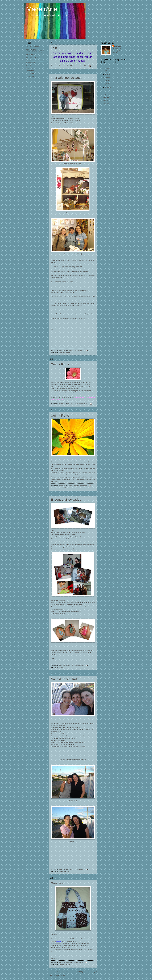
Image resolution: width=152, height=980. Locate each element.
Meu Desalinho (31, 63)
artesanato (62, 353)
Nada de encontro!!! (65, 679)
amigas (61, 871)
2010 (105, 91)
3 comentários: (79, 963)
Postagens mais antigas (87, 972)
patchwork (62, 965)
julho (107, 68)
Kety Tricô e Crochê (32, 57)
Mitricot (29, 65)
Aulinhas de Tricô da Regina (35, 52)
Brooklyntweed (31, 55)
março (107, 80)
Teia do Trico (30, 71)
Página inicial (63, 972)
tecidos (68, 965)
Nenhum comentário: (81, 66)
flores (60, 488)
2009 (105, 94)
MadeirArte (118, 46)
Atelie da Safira (31, 49)
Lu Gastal (76, 939)
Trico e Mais (30, 73)
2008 (105, 97)
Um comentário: (79, 350)
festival (68, 353)
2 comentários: (79, 665)
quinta (65, 488)
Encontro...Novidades (66, 500)
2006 (105, 103)
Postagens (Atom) (59, 976)
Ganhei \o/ (58, 883)
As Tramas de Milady (33, 47)
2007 (105, 100)
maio (107, 77)
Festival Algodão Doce (67, 78)
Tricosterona (30, 76)
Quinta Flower (61, 364)
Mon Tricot (30, 68)
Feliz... (55, 48)
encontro (61, 667)
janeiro (107, 88)
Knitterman (30, 60)
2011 (105, 66)
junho (107, 74)
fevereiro (108, 83)
